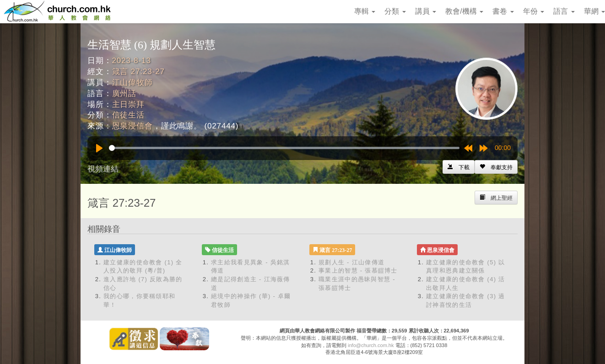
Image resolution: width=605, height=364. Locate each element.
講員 (426, 11)
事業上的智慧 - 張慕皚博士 (358, 270)
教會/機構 (464, 11)
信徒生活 (128, 115)
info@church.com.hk (371, 345)
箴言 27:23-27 (138, 72)
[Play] (99, 148)
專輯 (365, 11)
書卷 (503, 11)
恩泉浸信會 (132, 126)
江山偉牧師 (132, 83)
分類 (395, 11)
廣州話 (124, 94)
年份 (534, 11)
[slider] (284, 148)
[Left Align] (496, 167)
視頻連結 (103, 169)
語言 (564, 11)
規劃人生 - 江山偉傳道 (351, 262)
